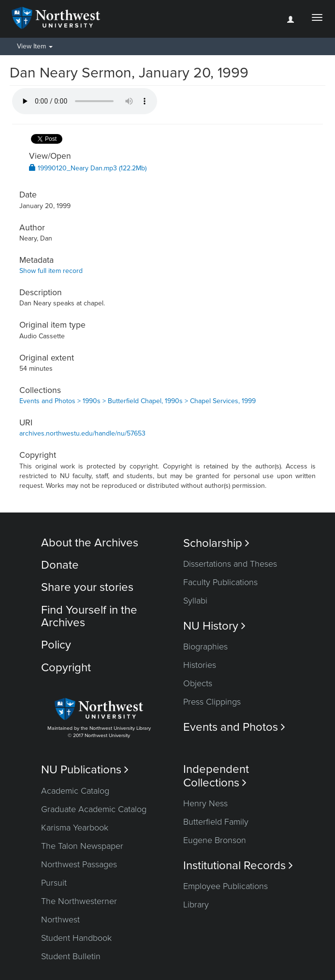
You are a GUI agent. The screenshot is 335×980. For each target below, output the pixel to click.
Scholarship (216, 543)
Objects (198, 683)
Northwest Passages (79, 864)
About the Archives (90, 543)
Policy (56, 645)
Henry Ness (205, 803)
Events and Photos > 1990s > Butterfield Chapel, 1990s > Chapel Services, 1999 (138, 401)
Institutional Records (238, 866)
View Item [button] (35, 46)
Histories (200, 665)
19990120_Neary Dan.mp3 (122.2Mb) (88, 168)
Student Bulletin (71, 956)
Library (196, 905)
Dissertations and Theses (230, 564)
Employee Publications (226, 886)
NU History (214, 626)
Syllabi (195, 601)
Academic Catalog (75, 791)
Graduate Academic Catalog (94, 809)
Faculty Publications (220, 582)
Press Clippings (212, 702)
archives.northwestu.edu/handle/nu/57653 (82, 433)
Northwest (60, 920)
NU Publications (85, 770)
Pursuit (54, 883)
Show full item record (51, 271)
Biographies (205, 647)
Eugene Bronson (215, 840)
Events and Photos (234, 727)
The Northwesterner (79, 901)
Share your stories (87, 587)
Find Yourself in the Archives (89, 616)
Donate (60, 565)
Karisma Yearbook (75, 828)
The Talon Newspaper (82, 846)
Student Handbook (76, 938)
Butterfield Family (216, 822)
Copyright (66, 668)
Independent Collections (216, 776)
